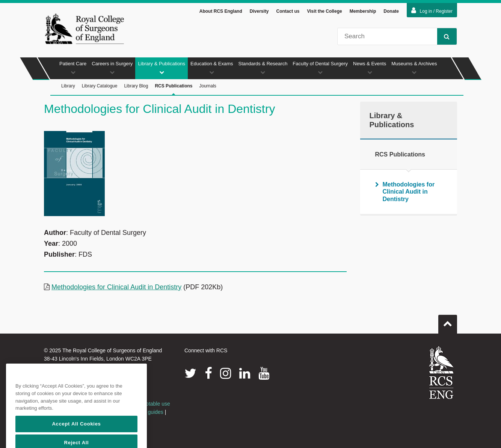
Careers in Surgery (112, 68)
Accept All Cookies (76, 439)
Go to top (448, 321)
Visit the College (325, 11)
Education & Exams (212, 68)
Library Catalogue (100, 86)
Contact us (288, 11)
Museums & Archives (414, 68)
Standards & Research (263, 68)
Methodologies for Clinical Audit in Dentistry (116, 287)
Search (443, 36)
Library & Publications (161, 68)
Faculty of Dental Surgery (320, 68)
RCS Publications (174, 89)
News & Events (370, 68)
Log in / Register (432, 11)
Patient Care (73, 68)
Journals (207, 86)
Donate (391, 11)
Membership (363, 11)
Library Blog (136, 86)
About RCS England (221, 11)
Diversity (259, 11)
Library (68, 86)
